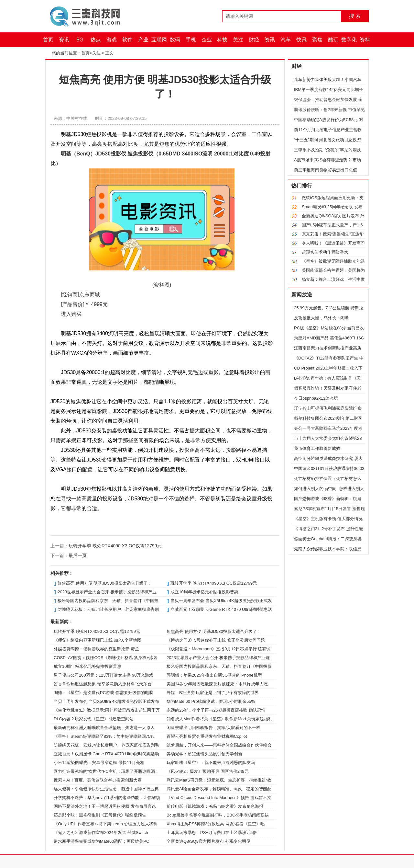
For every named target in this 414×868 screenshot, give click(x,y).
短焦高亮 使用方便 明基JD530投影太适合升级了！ (105, 583)
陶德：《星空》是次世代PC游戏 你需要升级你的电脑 (103, 693)
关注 (238, 40)
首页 (48, 40)
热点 (96, 40)
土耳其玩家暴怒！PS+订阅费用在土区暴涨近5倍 (212, 833)
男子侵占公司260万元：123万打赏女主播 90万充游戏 (103, 675)
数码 (175, 40)
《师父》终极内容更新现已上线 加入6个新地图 (98, 640)
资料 (365, 40)
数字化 (349, 40)
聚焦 (317, 40)
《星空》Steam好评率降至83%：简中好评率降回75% (104, 736)
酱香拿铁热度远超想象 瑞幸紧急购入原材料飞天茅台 (103, 684)
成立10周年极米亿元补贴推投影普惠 (204, 592)
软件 (127, 40)
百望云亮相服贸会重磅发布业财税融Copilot (207, 736)
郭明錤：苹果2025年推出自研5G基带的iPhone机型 (214, 675)
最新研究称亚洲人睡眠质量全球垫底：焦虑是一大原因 (104, 728)
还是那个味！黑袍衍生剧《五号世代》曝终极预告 (100, 815)
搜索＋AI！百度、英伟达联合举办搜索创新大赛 (98, 780)
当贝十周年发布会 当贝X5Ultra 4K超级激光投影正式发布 (106, 701)
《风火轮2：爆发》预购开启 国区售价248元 (208, 771)
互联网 (159, 40)
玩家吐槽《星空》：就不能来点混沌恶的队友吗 (211, 763)
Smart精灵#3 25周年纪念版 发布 (332, 207)
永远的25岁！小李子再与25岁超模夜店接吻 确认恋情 (216, 710)
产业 (143, 40)
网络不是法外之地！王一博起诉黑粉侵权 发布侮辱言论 (105, 806)
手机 (191, 40)
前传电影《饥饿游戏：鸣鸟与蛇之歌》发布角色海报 (215, 806)
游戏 (112, 40)
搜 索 (355, 16)
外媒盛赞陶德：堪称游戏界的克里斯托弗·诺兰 (96, 649)
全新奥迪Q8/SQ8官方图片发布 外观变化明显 (208, 841)
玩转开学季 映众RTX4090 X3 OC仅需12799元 (115, 546)
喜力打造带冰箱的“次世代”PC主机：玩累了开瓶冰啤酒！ (106, 771)
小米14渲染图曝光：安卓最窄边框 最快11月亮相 (99, 763)
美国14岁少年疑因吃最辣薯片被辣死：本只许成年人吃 (217, 684)
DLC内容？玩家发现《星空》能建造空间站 (94, 719)
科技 (222, 40)
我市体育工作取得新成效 (317, 448)
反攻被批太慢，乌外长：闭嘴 (321, 318)
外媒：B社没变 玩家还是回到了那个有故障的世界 (213, 693)
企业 (207, 40)
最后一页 (78, 555)
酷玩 (333, 40)
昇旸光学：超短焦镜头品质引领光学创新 (204, 754)
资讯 (64, 40)
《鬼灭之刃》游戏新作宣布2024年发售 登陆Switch (101, 833)
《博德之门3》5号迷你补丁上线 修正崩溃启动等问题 (216, 640)
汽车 (286, 40)
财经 (254, 40)
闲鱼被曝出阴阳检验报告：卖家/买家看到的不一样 (213, 728)
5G (80, 40)
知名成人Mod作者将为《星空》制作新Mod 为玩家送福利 (219, 719)
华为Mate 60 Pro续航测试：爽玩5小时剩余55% (211, 701)
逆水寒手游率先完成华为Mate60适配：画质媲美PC (101, 841)
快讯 (301, 40)
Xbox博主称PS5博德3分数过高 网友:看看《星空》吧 (216, 824)
